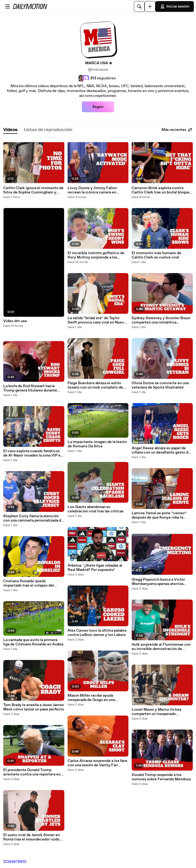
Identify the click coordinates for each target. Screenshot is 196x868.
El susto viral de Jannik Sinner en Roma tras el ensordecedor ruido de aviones (31, 837)
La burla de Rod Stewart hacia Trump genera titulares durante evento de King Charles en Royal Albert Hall (31, 388)
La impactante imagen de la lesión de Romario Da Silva (97, 444)
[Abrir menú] (8, 6)
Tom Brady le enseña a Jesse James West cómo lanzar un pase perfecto (34, 707)
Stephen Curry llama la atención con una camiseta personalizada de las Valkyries (33, 518)
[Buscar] (139, 6)
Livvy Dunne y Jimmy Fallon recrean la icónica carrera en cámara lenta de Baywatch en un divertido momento (95, 190)
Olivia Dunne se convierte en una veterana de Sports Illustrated (160, 385)
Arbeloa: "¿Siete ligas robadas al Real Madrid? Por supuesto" (95, 568)
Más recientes (177, 130)
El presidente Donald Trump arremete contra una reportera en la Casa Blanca (32, 772)
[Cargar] (150, 6)
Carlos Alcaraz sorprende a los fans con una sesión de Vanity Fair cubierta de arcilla (97, 763)
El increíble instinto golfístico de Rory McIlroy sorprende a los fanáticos (96, 255)
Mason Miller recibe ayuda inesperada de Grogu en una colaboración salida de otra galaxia (97, 698)
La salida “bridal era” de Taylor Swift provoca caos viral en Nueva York (97, 320)
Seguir (98, 107)
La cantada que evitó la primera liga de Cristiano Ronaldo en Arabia (33, 642)
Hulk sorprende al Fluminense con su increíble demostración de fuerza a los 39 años (161, 647)
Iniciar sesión (175, 6)
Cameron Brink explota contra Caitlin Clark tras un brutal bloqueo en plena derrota (162, 190)
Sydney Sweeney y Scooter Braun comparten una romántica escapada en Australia (161, 320)
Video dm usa (15, 321)
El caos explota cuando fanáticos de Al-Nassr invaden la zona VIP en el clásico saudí (33, 453)
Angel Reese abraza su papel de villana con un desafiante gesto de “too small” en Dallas (161, 450)
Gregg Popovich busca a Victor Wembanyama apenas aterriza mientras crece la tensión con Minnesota (158, 582)
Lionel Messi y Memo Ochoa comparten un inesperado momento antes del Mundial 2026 (161, 712)
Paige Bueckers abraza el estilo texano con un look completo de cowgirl (95, 385)
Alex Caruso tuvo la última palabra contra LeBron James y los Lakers (97, 633)
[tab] (10, 130)
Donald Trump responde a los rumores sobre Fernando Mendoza (161, 777)
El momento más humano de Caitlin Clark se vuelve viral (156, 255)
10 (24, 862)
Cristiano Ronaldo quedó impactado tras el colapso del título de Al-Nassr (29, 583)
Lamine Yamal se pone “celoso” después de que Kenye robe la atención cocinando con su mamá (161, 515)
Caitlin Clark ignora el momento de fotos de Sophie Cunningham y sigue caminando (33, 190)
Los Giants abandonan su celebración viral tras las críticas (96, 509)
